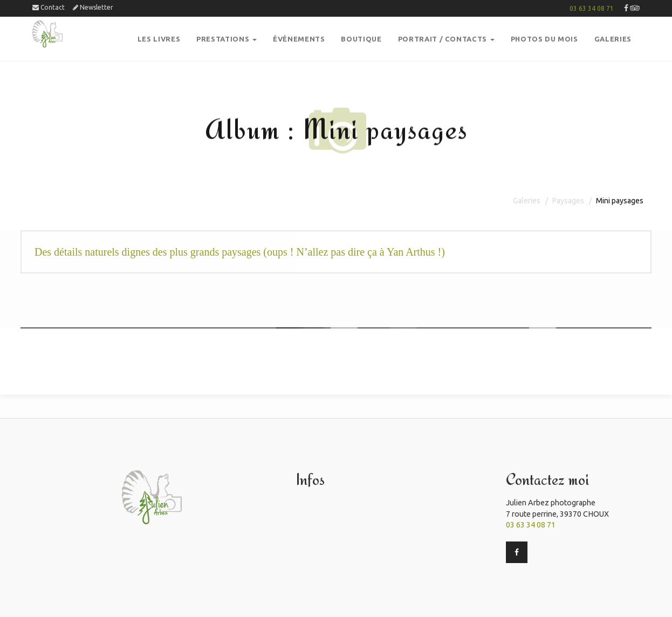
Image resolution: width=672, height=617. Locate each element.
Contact (49, 7)
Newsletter (93, 7)
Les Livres (159, 39)
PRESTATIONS (227, 39)
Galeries (527, 201)
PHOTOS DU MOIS (544, 39)
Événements (299, 39)
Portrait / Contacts (446, 39)
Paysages (568, 201)
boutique (361, 39)
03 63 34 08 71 (592, 8)
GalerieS (613, 39)
